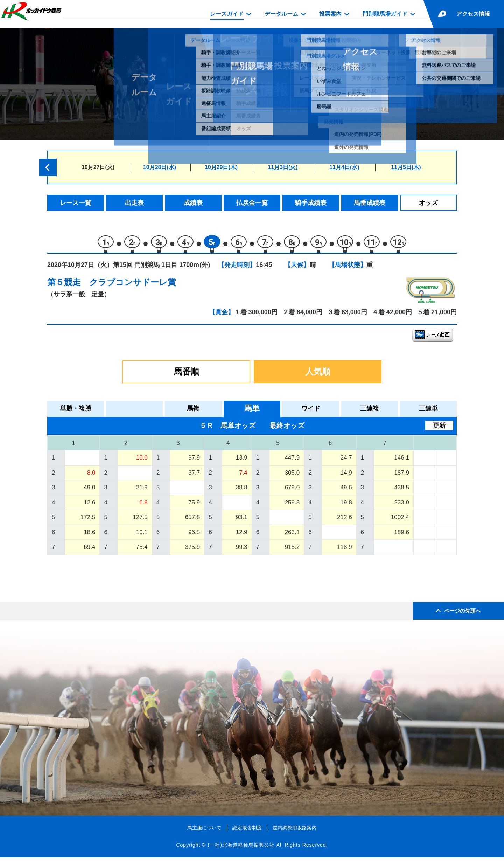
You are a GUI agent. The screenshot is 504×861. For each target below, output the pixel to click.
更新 (439, 429)
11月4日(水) (344, 167)
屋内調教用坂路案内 (295, 831)
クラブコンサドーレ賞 (133, 286)
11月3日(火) (283, 167)
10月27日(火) (98, 167)
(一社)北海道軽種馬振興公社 (241, 848)
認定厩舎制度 (247, 831)
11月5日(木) (406, 167)
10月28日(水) (160, 167)
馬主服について (204, 831)
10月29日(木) (221, 167)
